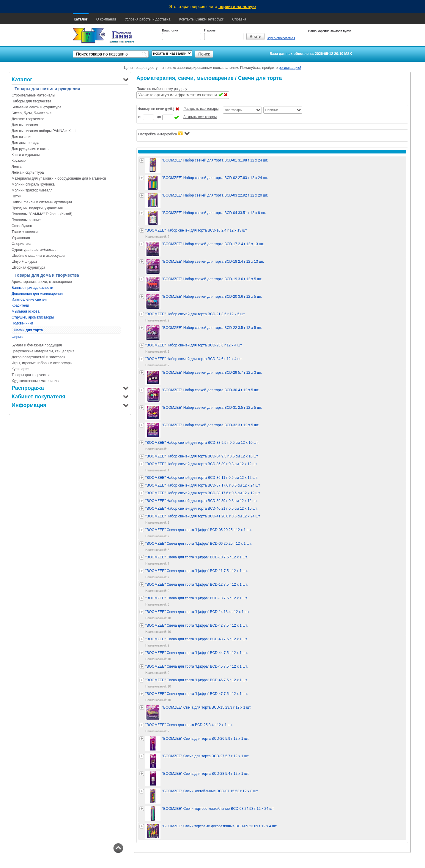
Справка (239, 19)
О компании (106, 19)
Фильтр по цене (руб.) (156, 109)
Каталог (81, 19)
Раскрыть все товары (201, 109)
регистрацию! (290, 68)
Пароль (210, 30)
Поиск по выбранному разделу (162, 89)
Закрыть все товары (200, 117)
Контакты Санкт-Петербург (201, 19)
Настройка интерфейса (164, 134)
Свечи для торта (28, 330)
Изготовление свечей (29, 300)
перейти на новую (237, 7)
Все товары (233, 110)
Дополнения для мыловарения (37, 294)
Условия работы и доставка (147, 19)
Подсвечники (22, 323)
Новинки (271, 110)
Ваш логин (170, 30)
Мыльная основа (26, 311)
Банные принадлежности (32, 288)
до (159, 117)
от (140, 117)
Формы (17, 337)
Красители (20, 305)
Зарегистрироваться (281, 38)
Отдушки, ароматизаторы (33, 317)
